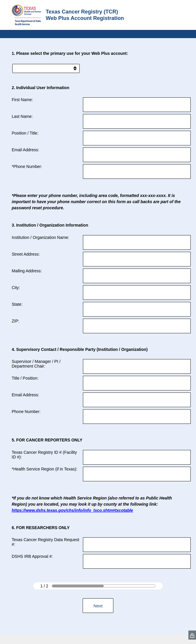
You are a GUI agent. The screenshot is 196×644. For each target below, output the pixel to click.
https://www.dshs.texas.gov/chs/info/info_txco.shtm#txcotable (72, 510)
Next (98, 606)
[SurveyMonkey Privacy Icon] (192, 635)
